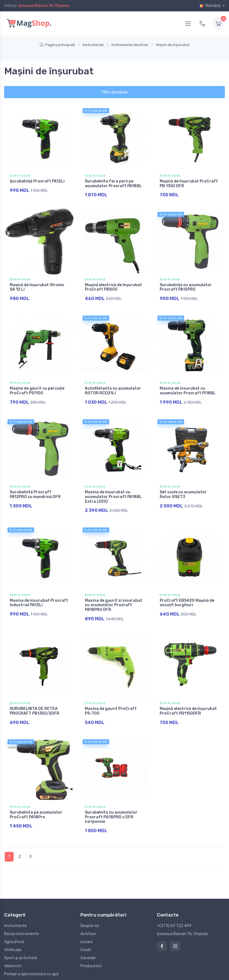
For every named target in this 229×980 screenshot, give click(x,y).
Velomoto (13, 957)
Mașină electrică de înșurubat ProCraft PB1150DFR (188, 705)
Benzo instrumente (22, 925)
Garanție (88, 949)
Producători (91, 957)
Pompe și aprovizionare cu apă (31, 965)
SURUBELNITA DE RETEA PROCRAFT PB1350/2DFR (35, 705)
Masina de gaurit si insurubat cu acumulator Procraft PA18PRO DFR (114, 600)
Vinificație (13, 941)
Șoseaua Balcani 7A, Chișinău (44, 6)
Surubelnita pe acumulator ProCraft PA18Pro (36, 807)
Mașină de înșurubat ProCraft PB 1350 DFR (189, 184)
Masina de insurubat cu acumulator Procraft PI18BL (188, 388)
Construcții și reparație (24, 973)
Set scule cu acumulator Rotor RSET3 (183, 491)
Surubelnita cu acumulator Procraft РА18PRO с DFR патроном (111, 809)
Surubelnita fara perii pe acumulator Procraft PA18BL (113, 184)
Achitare (88, 925)
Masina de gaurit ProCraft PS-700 (111, 705)
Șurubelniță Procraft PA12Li (37, 181)
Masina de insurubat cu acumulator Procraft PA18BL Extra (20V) (113, 493)
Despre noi (90, 917)
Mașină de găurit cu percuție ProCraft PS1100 (37, 388)
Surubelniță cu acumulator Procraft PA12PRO (186, 286)
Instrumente (16, 917)
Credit (86, 941)
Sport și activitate (21, 949)
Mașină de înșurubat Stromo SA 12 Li (37, 286)
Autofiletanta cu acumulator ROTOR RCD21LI (113, 388)
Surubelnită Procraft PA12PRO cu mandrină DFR (35, 491)
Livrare (86, 933)
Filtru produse (115, 92)
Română (210, 6)
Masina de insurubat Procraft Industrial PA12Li (39, 598)
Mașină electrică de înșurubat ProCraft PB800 (113, 286)
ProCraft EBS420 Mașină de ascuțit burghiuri (187, 598)
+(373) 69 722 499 (174, 917)
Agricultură (14, 933)
